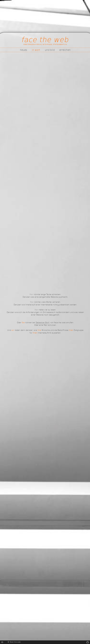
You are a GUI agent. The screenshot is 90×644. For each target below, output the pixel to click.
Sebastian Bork (43, 322)
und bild (50, 50)
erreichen (65, 50)
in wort (36, 50)
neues (24, 50)
